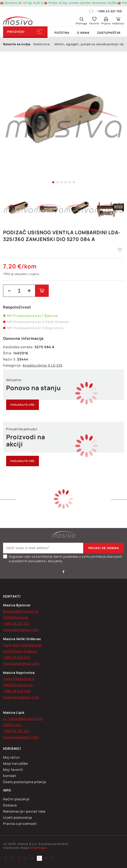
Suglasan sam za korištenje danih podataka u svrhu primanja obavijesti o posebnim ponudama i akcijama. (63, 559)
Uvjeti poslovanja (18, 817)
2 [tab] (57, 182)
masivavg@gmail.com (21, 663)
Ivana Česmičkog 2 (19, 679)
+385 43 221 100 (105, 11)
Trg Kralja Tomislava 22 (23, 645)
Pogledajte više (23, 405)
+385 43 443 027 (17, 657)
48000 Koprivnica (18, 685)
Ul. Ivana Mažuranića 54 (23, 719)
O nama (83, 33)
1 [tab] (53, 182)
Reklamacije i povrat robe (24, 811)
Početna (62, 33)
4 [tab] (66, 182)
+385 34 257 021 (16, 731)
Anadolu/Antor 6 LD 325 (43, 365)
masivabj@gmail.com (21, 630)
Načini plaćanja (16, 799)
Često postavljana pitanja (25, 782)
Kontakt (10, 776)
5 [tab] (70, 182)
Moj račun (11, 757)
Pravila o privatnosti (20, 824)
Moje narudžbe (15, 763)
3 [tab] (61, 182)
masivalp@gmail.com (21, 737)
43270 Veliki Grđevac (20, 651)
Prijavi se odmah (104, 548)
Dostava (10, 805)
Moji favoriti (13, 770)
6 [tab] (74, 182)
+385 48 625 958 (17, 691)
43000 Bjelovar (16, 617)
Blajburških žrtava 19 (21, 611)
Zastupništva (109, 33)
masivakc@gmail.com (21, 697)
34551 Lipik (12, 725)
